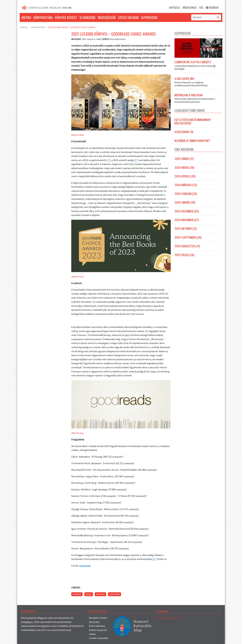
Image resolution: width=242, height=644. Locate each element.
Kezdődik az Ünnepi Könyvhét (192, 141)
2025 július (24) (184, 255)
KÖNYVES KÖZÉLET (66, 17)
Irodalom (77, 594)
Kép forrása (78, 135)
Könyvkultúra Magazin (169, 618)
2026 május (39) (184, 168)
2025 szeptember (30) (188, 237)
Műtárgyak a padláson (189, 95)
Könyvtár (101, 594)
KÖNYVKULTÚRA (43, 17)
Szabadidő (115, 594)
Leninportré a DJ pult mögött (193, 62)
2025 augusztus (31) (187, 246)
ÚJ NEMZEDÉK (87, 17)
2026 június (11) (184, 159)
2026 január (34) (185, 202)
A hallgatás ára (184, 79)
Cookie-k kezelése (99, 638)
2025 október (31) (186, 229)
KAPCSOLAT (175, 8)
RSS (201, 8)
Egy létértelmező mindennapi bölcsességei (193, 122)
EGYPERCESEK (149, 17)
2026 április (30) (185, 176)
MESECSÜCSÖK (107, 17)
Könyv (89, 594)
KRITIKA (26, 17)
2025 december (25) (187, 211)
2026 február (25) (186, 194)
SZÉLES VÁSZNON (128, 17)
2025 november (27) (187, 220)
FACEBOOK (212, 8)
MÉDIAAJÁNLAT (190, 8)
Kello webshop (97, 626)
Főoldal (24, 27)
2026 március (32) (186, 185)
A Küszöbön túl (184, 132)
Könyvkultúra (38, 27)
